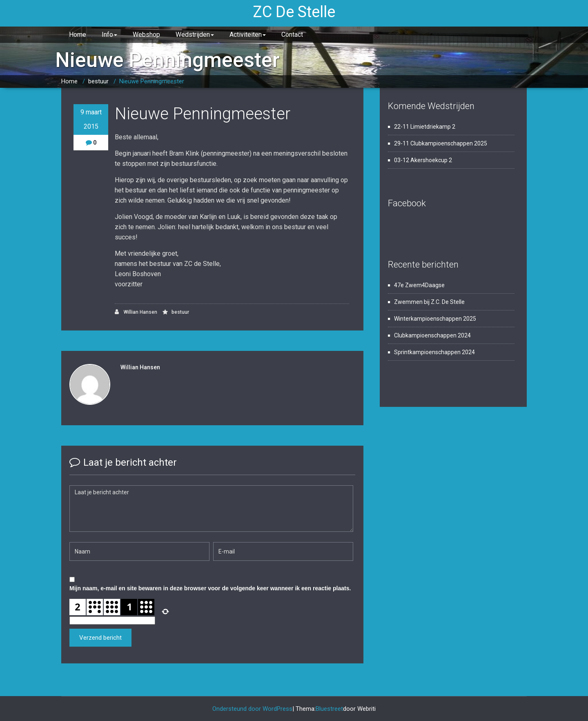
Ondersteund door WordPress (252, 709)
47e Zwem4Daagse (419, 285)
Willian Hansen (136, 312)
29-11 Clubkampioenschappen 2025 (441, 143)
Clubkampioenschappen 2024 (432, 335)
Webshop (146, 35)
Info (109, 35)
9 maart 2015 (91, 119)
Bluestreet (329, 709)
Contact (292, 35)
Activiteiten (248, 35)
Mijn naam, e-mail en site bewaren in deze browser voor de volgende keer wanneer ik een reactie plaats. (210, 588)
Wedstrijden (195, 35)
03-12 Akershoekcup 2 (423, 160)
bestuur (98, 81)
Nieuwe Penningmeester (152, 81)
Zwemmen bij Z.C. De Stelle (429, 302)
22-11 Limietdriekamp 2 (425, 127)
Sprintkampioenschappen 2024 (434, 352)
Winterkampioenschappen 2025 (435, 319)
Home (78, 35)
